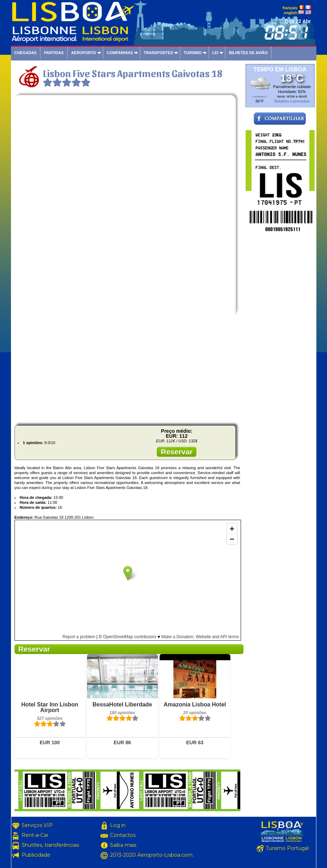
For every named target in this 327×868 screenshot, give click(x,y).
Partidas (54, 53)
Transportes (158, 53)
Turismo (193, 53)
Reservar (177, 452)
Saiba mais (123, 845)
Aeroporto (84, 53)
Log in (118, 825)
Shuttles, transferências (50, 845)
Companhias (120, 53)
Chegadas (26, 53)
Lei (215, 53)
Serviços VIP (37, 825)
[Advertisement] (127, 371)
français (290, 8)
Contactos (123, 835)
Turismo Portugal (287, 848)
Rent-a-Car (35, 835)
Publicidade (36, 855)
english (291, 13)
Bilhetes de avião (248, 53)
